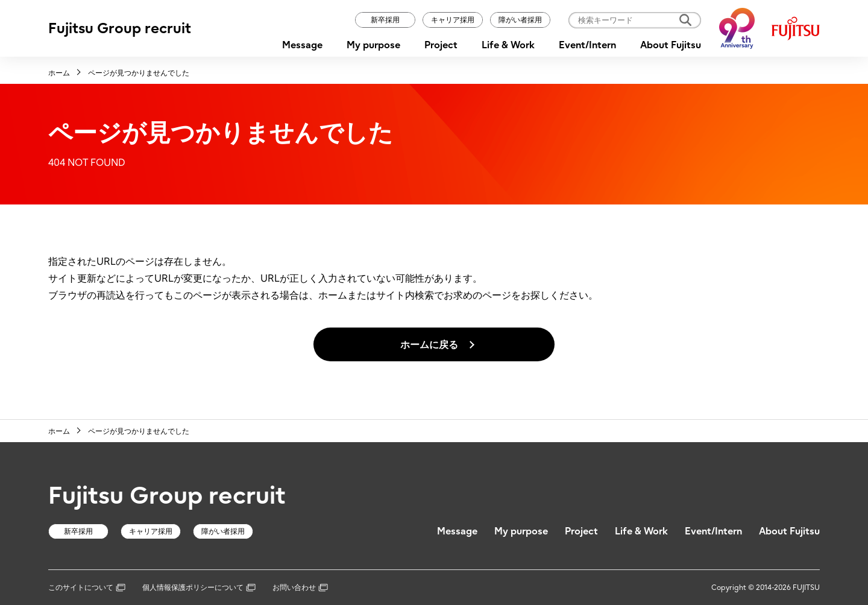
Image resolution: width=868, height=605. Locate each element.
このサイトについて (87, 587)
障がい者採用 (520, 20)
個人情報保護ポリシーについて (199, 587)
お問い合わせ (300, 587)
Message (302, 45)
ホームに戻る (429, 344)
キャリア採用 (453, 20)
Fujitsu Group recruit (120, 28)
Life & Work (508, 45)
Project (441, 45)
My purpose (373, 45)
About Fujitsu (671, 45)
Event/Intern (587, 45)
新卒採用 (385, 20)
